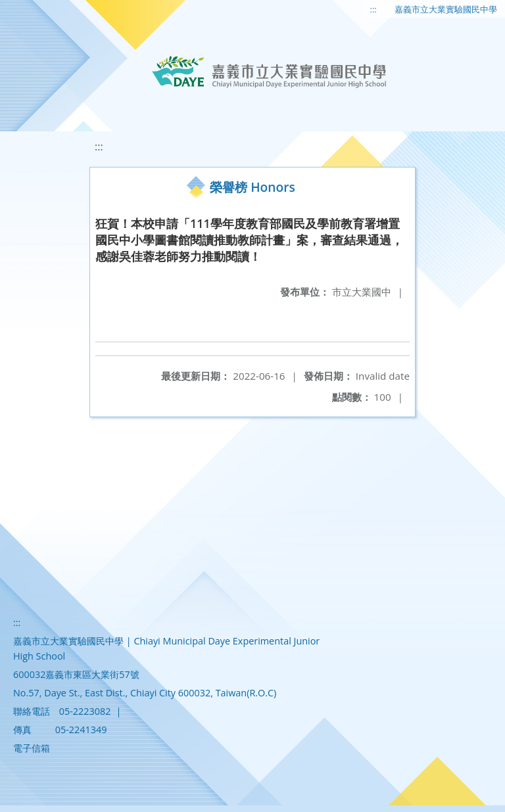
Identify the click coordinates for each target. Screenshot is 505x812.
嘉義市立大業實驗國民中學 (446, 9)
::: (373, 9)
